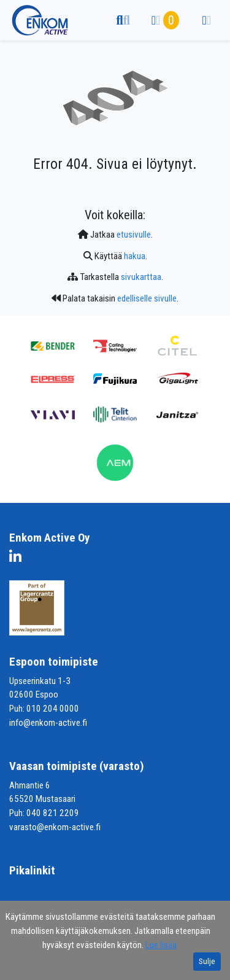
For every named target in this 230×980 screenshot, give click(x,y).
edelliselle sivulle (147, 298)
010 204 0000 (53, 709)
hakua (135, 256)
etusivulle (134, 235)
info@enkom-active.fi (48, 723)
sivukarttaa (141, 277)
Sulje (207, 961)
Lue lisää (161, 945)
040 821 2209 (53, 813)
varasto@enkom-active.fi (55, 827)
